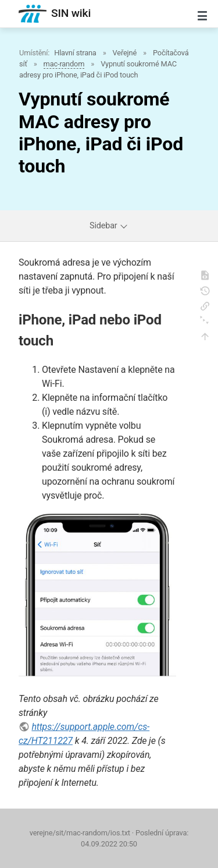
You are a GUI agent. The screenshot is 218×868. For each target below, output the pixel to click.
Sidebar (109, 226)
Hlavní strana (75, 53)
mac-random (64, 64)
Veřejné (125, 53)
